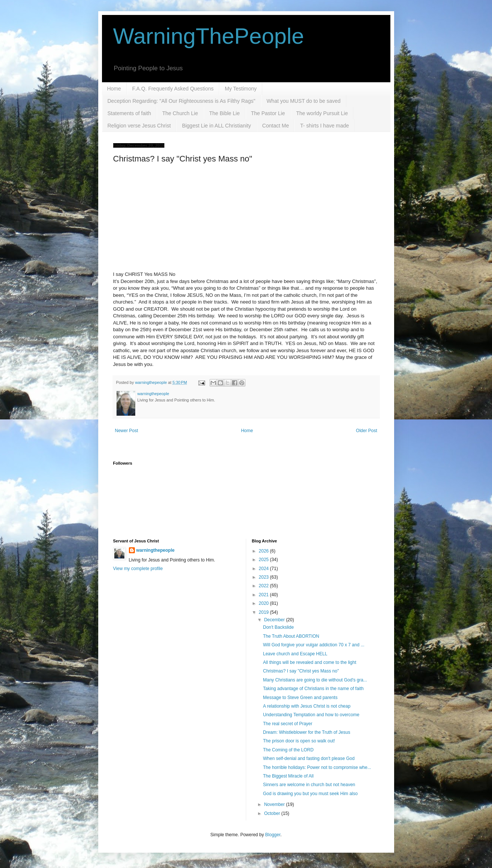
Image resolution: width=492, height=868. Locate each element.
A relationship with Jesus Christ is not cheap (307, 706)
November (275, 804)
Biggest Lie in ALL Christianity (216, 126)
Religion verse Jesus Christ (139, 126)
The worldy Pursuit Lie (322, 113)
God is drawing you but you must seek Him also (310, 794)
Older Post (367, 431)
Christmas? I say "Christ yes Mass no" (301, 671)
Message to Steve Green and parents (300, 698)
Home (114, 89)
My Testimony (241, 89)
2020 (264, 603)
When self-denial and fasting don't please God (309, 758)
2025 (264, 560)
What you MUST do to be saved (303, 101)
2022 (264, 586)
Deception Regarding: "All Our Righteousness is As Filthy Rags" (182, 101)
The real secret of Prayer (288, 724)
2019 (264, 612)
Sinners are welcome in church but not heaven (309, 785)
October (273, 813)
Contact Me (276, 126)
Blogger (273, 835)
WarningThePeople (209, 36)
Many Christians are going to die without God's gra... (315, 680)
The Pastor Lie (268, 113)
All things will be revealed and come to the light (310, 662)
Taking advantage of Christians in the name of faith (313, 689)
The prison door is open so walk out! (299, 741)
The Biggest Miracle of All (288, 776)
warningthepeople (156, 550)
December (275, 620)
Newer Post (127, 431)
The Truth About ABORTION (291, 636)
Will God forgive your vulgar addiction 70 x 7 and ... (314, 645)
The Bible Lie (225, 113)
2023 (264, 577)
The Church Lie (180, 113)
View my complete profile (138, 569)
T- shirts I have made (324, 126)
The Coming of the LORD (288, 750)
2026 (264, 551)
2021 (264, 595)
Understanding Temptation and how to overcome (311, 715)
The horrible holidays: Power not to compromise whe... (317, 767)
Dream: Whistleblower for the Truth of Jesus (307, 732)
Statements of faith (129, 113)
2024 (264, 569)
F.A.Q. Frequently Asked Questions (173, 89)
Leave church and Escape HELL (295, 654)
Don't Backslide (278, 627)
